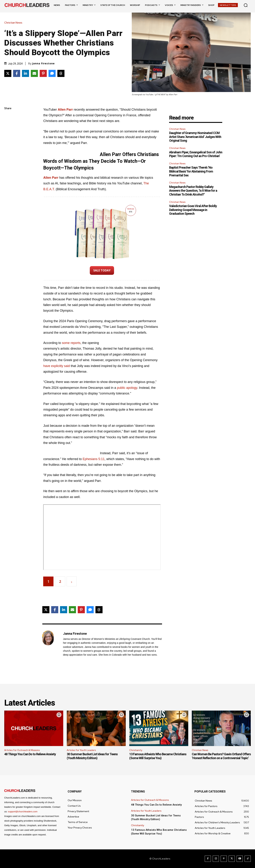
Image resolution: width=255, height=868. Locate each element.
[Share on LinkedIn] (25, 73)
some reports (71, 343)
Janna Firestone (43, 63)
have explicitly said (56, 366)
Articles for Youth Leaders (81, 750)
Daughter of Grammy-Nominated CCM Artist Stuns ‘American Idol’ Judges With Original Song (195, 137)
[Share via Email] (34, 73)
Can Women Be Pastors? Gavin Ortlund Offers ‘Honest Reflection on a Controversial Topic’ (221, 756)
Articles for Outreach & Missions (22, 750)
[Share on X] (8, 73)
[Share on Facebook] (17, 73)
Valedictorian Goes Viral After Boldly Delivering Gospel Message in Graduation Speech (193, 210)
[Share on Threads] (61, 73)
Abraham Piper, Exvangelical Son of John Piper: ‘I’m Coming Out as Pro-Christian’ (196, 154)
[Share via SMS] (52, 73)
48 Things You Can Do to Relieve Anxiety (30, 754)
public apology (127, 388)
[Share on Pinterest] (43, 73)
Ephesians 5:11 (94, 459)
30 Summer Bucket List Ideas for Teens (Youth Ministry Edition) (92, 756)
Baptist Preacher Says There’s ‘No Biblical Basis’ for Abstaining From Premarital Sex (191, 171)
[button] (246, 5)
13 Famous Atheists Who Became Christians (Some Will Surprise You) (158, 756)
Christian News (14, 23)
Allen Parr (51, 178)
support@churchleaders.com (23, 812)
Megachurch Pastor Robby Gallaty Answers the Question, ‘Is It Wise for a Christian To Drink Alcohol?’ (193, 191)
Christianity (136, 750)
